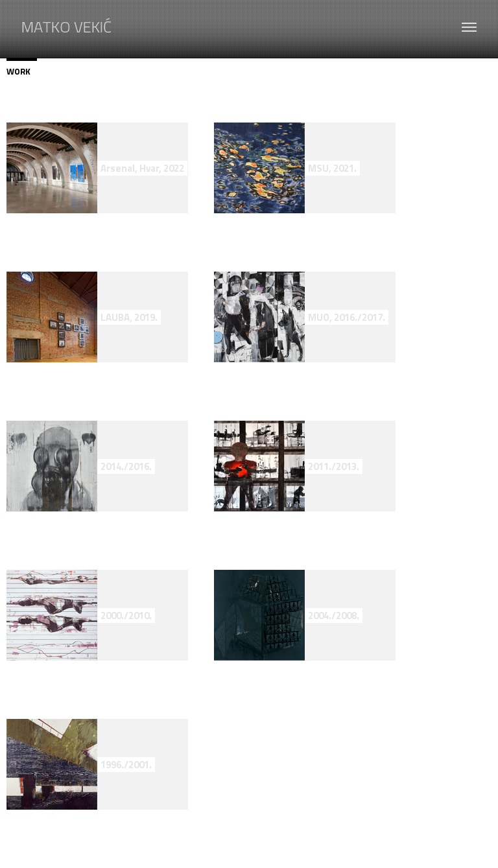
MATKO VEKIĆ (66, 25)
